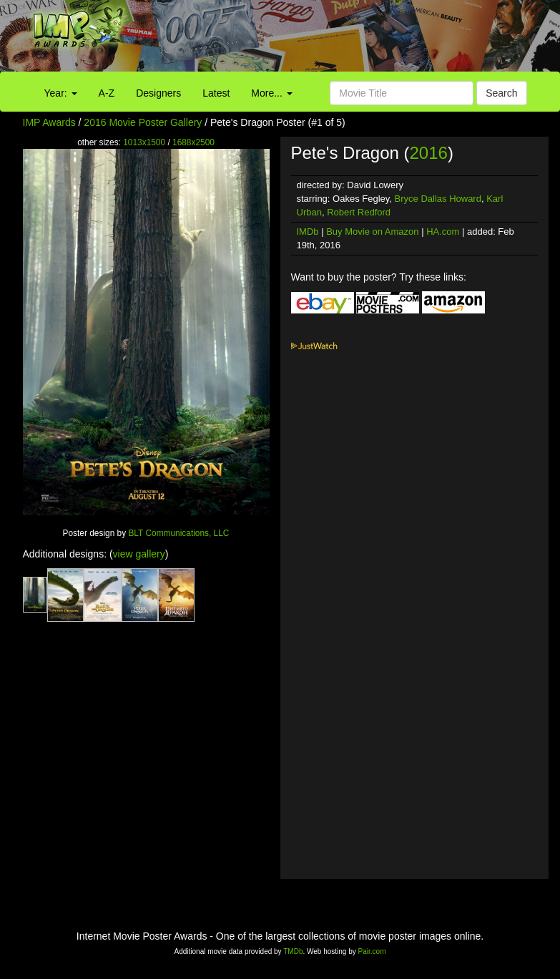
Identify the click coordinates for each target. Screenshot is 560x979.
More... (271, 93)
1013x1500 (144, 142)
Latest (216, 93)
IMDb (308, 232)
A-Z (107, 93)
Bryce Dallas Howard (438, 199)
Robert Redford (359, 212)
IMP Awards (49, 122)
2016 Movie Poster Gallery (143, 122)
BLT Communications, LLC (178, 533)
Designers (158, 93)
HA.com (443, 232)
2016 (429, 153)
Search (501, 93)
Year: (61, 93)
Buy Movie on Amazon (372, 232)
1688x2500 (193, 142)
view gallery (139, 554)
